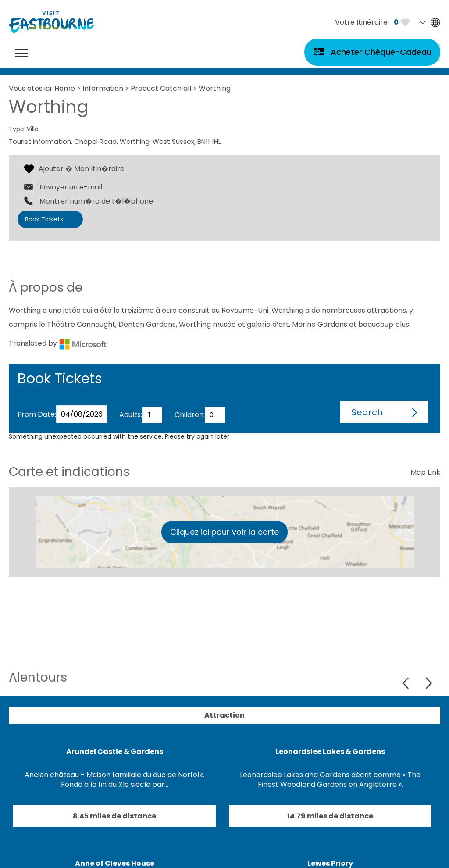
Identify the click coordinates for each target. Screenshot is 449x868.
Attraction (224, 715)
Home (65, 88)
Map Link (425, 472)
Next (429, 683)
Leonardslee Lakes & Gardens (330, 752)
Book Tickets (44, 219)
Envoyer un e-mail (71, 187)
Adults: (131, 415)
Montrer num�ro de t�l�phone (96, 201)
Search (367, 412)
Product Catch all (161, 88)
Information (103, 88)
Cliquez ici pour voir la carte (224, 532)
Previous (407, 683)
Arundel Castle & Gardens (115, 752)
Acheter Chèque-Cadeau (381, 52)
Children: (190, 415)
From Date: (37, 414)
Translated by (58, 343)
